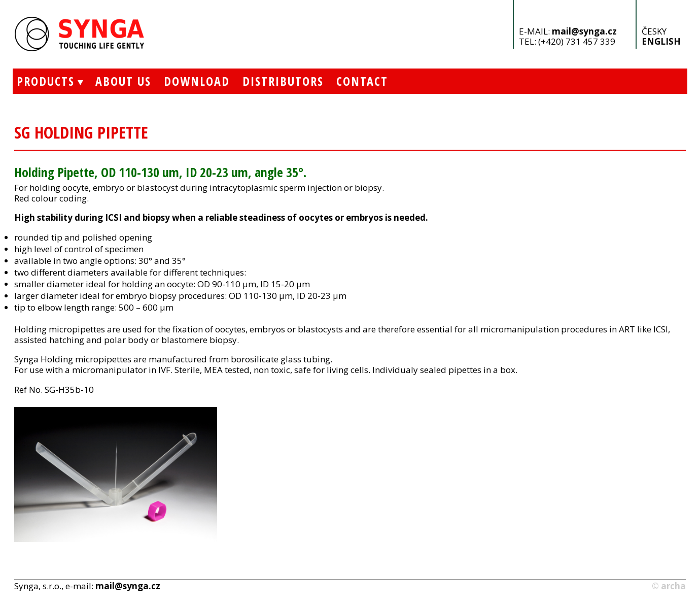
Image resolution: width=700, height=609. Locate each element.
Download (197, 81)
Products (44, 81)
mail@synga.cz (584, 31)
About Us (123, 81)
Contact (362, 81)
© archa (669, 586)
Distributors (283, 81)
